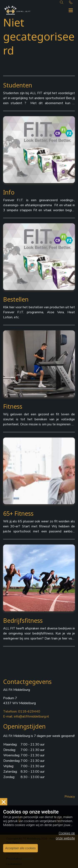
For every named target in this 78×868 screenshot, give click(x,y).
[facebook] (20, 819)
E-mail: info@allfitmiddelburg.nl (26, 716)
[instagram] (59, 819)
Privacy (70, 797)
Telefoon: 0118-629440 (22, 711)
